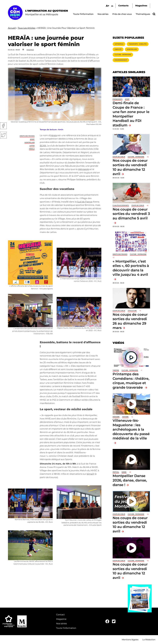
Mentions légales (130, 640)
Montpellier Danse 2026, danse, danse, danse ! (130, 480)
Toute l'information (83, 14)
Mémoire (116, 417)
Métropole (119, 44)
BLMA (43, 146)
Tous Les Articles (26, 28)
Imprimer (30, 50)
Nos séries (103, 14)
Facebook (3, 126)
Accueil (12, 28)
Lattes (32, 146)
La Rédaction (149, 640)
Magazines (141, 6)
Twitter (3, 135)
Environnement (121, 60)
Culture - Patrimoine (123, 55)
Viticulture (132, 311)
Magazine (61, 619)
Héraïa (54, 135)
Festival (116, 472)
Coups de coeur (119, 157)
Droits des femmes (27, 136)
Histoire (125, 417)
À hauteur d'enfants (121, 205)
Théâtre (116, 370)
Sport (32, 139)
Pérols (32, 149)
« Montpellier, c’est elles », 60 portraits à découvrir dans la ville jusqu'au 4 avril (131, 268)
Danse (124, 472)
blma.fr (90, 474)
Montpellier (30, 142)
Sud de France (85, 202)
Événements (117, 99)
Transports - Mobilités (138, 44)
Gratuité (118, 49)
